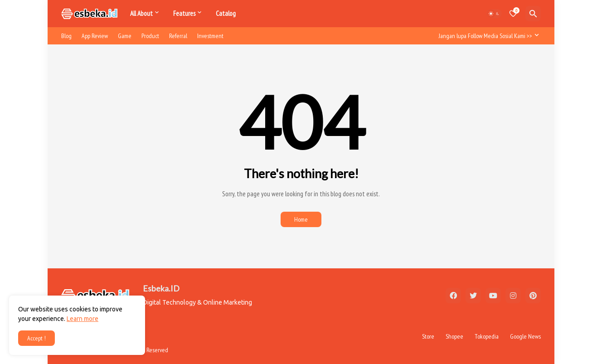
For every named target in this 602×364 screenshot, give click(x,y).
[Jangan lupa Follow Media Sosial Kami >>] (488, 36)
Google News (525, 336)
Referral (178, 36)
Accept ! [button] (36, 338)
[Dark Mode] (494, 14)
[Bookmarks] (513, 14)
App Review (95, 36)
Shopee (454, 336)
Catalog (226, 13)
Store (428, 336)
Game (125, 36)
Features (184, 13)
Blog (66, 36)
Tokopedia (487, 336)
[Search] (533, 14)
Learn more (83, 319)
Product (150, 36)
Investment (210, 36)
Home (301, 219)
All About (141, 13)
